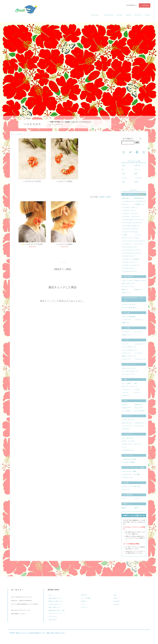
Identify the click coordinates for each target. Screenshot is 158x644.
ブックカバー (126, 389)
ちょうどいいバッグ (140, 344)
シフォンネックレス (128, 438)
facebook (116, 604)
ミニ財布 (124, 235)
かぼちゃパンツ (126, 335)
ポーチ (126, 401)
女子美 (136, 182)
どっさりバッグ (126, 353)
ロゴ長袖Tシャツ (139, 204)
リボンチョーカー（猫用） (129, 471)
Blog (115, 595)
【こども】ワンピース (128, 268)
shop (148, 15)
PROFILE (84, 595)
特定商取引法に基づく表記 (57, 610)
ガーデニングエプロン (128, 420)
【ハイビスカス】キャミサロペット (132, 253)
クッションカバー (139, 426)
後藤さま (124, 508)
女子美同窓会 (128, 495)
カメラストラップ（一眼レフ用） (131, 487)
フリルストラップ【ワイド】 (130, 229)
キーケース (137, 393)
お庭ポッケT (125, 323)
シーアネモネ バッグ (140, 201)
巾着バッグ (125, 290)
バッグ (126, 340)
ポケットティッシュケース (129, 386)
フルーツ (137, 169)
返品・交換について (55, 607)
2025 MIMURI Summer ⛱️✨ (134, 194)
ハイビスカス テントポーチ (130, 214)
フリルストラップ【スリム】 (130, 232)
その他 (126, 483)
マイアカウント (131, 5)
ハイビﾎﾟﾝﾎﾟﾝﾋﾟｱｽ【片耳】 (32, 181)
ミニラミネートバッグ (128, 374)
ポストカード (126, 490)
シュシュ (124, 447)
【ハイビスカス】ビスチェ (129, 247)
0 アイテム (144, 5)
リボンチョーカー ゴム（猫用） (131, 474)
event (128, 15)
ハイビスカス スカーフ (129, 210)
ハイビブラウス (126, 320)
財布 (136, 383)
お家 (123, 182)
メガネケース (126, 396)
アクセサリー (128, 434)
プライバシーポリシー (55, 614)
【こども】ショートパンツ (129, 262)
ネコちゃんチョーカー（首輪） (134, 467)
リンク (83, 604)
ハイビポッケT (138, 320)
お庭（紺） (138, 165)
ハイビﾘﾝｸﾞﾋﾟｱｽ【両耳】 (65, 181)
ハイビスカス (19, 134)
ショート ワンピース (128, 241)
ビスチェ (137, 238)
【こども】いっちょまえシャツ (131, 265)
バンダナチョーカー (128, 478)
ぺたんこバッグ (126, 359)
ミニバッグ (125, 344)
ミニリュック (138, 235)
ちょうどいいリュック (128, 287)
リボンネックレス (127, 444)
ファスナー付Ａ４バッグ (129, 347)
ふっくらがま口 (126, 411)
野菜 (136, 174)
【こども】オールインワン (129, 271)
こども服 (127, 328)
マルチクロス (126, 429)
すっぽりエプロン (139, 423)
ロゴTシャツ (125, 204)
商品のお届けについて (55, 598)
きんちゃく (125, 405)
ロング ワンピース (139, 241)
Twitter (116, 598)
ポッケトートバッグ (128, 238)
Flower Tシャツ (138, 290)
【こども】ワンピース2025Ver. (130, 259)
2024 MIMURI (128, 277)
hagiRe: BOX (125, 198)
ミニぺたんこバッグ (140, 359)
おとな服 (127, 313)
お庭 (123, 165)
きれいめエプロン (127, 423)
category (109, 15)
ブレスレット (138, 444)
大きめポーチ (138, 405)
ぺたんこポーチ (139, 408)
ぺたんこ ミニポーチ (128, 280)
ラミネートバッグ (130, 364)
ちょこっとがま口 (139, 411)
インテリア (127, 416)
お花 (123, 174)
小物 (125, 379)
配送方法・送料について (56, 601)
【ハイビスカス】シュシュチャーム (132, 223)
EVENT (83, 601)
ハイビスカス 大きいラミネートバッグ (133, 220)
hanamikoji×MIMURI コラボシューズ (135, 299)
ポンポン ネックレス (128, 441)
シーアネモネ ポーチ (128, 201)
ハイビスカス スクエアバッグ (131, 216)
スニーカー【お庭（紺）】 (129, 308)
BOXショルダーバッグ (128, 283)
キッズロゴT (125, 332)
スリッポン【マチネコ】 (129, 304)
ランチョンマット (127, 426)
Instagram (117, 601)
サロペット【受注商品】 (129, 317)
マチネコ (125, 178)
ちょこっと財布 (126, 383)
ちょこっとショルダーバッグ (130, 371)
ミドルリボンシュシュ (128, 450)
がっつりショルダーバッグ (129, 350)
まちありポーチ (126, 408)
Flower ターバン (126, 293)
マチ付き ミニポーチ (140, 280)
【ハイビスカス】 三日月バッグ (131, 226)
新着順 (109, 199)
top (12, 134)
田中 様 (136, 508)
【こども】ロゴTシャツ (129, 256)
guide (120, 15)
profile (138, 15)
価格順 (102, 199)
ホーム (51, 595)
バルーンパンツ (139, 244)
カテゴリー (84, 607)
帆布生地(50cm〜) (139, 198)
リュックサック (139, 353)
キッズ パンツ (138, 332)
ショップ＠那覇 (86, 598)
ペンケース (125, 393)
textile (96, 15)
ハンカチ (137, 389)
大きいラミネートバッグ (129, 368)
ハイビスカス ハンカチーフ (130, 207)
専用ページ (127, 504)
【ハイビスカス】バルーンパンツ (131, 250)
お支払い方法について (55, 604)
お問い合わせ (53, 620)
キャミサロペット (127, 244)
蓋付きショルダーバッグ (129, 356)
